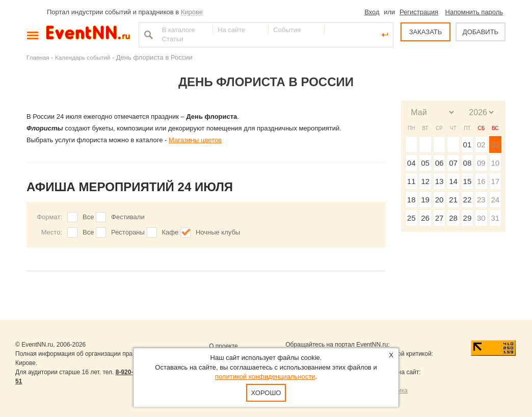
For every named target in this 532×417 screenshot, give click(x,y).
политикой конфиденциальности (265, 376)
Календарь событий (83, 57)
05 (425, 163)
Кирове (192, 12)
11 (411, 181)
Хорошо (266, 393)
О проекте (223, 346)
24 (495, 200)
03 (495, 145)
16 (481, 181)
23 (481, 200)
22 (468, 200)
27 (440, 218)
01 (468, 145)
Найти (147, 35)
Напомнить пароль (474, 12)
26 (425, 218)
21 (453, 200)
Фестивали (128, 217)
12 (425, 181)
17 (495, 181)
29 (468, 218)
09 (481, 163)
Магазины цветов (195, 140)
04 (411, 163)
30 (481, 218)
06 (440, 163)
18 (411, 200)
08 (468, 163)
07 (453, 163)
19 (425, 200)
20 (440, 200)
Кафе (170, 232)
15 (468, 181)
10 (495, 163)
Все (88, 217)
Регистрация (419, 12)
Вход (372, 12)
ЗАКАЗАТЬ (426, 32)
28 (453, 218)
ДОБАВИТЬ (481, 32)
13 (440, 181)
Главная (38, 57)
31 (495, 218)
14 (453, 181)
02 (481, 145)
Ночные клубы (218, 232)
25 (411, 218)
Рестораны (128, 232)
